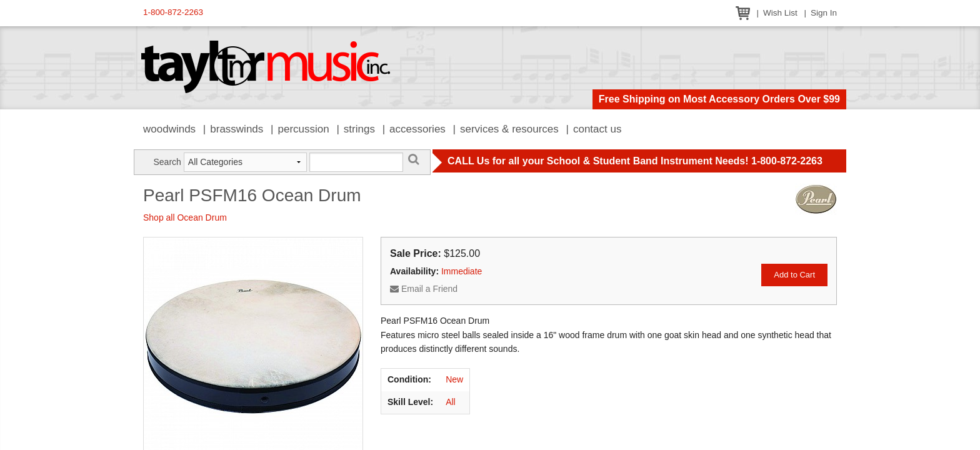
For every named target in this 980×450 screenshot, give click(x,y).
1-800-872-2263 (173, 12)
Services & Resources (509, 129)
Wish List (780, 13)
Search (167, 162)
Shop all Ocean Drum (185, 217)
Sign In (824, 13)
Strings (359, 129)
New (454, 379)
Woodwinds (169, 129)
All (451, 402)
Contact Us (597, 129)
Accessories (417, 129)
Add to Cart (794, 275)
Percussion (303, 129)
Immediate (462, 271)
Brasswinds (237, 129)
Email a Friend (424, 289)
